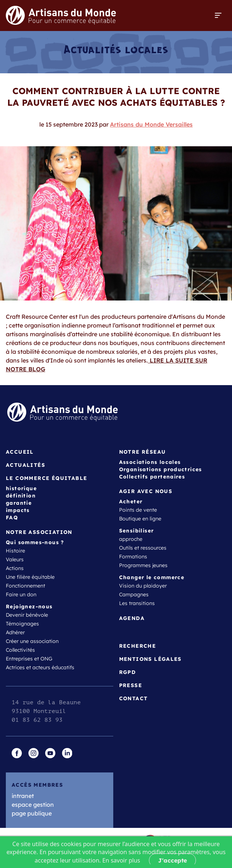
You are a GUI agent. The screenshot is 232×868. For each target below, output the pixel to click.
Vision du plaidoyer (143, 586)
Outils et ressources (143, 548)
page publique (32, 813)
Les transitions (137, 603)
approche (131, 539)
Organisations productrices (161, 469)
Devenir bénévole (27, 615)
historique (21, 488)
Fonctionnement (25, 586)
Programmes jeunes (143, 565)
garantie (19, 503)
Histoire (15, 551)
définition (21, 496)
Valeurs (15, 559)
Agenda (132, 618)
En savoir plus (121, 860)
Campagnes (134, 594)
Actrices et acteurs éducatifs (40, 667)
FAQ (12, 518)
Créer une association (32, 641)
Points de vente (138, 510)
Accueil (20, 452)
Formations (133, 557)
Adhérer (15, 632)
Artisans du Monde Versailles (151, 124)
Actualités (25, 465)
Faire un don (21, 594)
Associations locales (150, 462)
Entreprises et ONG (29, 659)
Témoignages (22, 624)
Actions (15, 568)
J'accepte (172, 860)
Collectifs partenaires (152, 477)
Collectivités (20, 650)
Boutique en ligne (140, 519)
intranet (23, 796)
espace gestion (33, 805)
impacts (18, 510)
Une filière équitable (30, 577)
